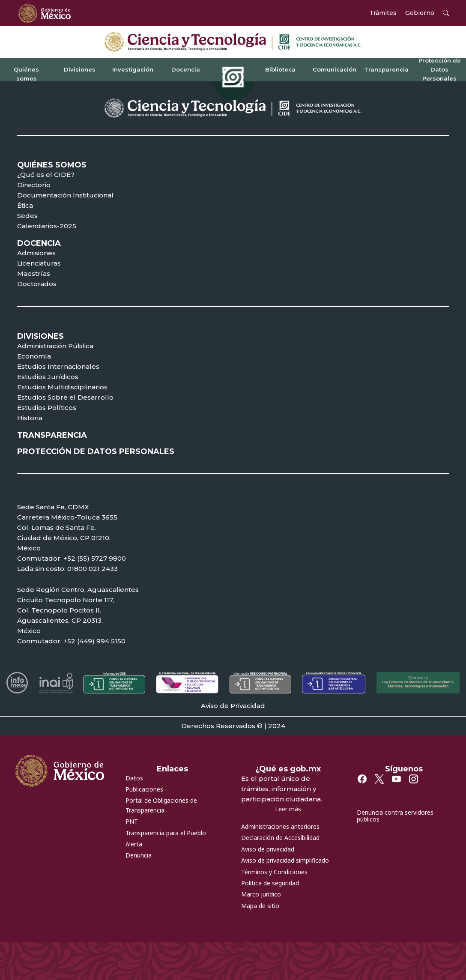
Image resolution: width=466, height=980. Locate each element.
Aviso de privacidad (268, 849)
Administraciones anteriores (280, 826)
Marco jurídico (261, 894)
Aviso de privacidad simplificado (285, 860)
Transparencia (386, 69)
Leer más (288, 809)
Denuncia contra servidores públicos (395, 816)
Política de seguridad (270, 883)
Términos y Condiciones (274, 872)
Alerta (134, 844)
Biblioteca (280, 69)
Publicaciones (144, 789)
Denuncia (139, 855)
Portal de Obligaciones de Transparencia (161, 805)
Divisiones (80, 69)
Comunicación (335, 69)
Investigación (133, 69)
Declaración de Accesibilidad (280, 838)
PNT (132, 821)
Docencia (186, 69)
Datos (134, 778)
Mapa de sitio (260, 906)
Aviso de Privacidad (233, 706)
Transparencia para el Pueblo (166, 833)
